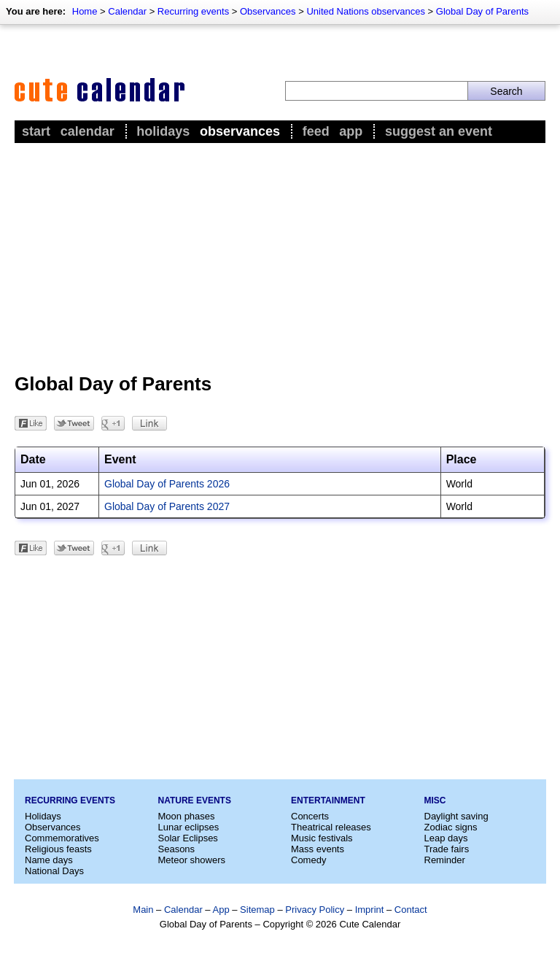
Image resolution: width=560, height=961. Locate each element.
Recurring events (193, 11)
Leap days (446, 838)
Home (85, 11)
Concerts (310, 816)
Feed (316, 131)
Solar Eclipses (188, 838)
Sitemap (257, 910)
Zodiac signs (451, 827)
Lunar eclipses (189, 827)
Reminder (445, 860)
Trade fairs (447, 849)
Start (36, 131)
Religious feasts (58, 849)
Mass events (318, 849)
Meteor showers (192, 860)
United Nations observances (366, 11)
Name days (49, 860)
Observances (268, 11)
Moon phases (187, 816)
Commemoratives (62, 838)
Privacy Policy (315, 910)
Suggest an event (439, 131)
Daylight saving (456, 816)
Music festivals (322, 838)
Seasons (177, 849)
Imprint (370, 910)
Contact (411, 910)
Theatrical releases (331, 827)
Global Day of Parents (482, 11)
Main (143, 910)
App (351, 131)
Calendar (127, 11)
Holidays (163, 131)
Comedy (308, 860)
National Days (54, 871)
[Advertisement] (280, 256)
